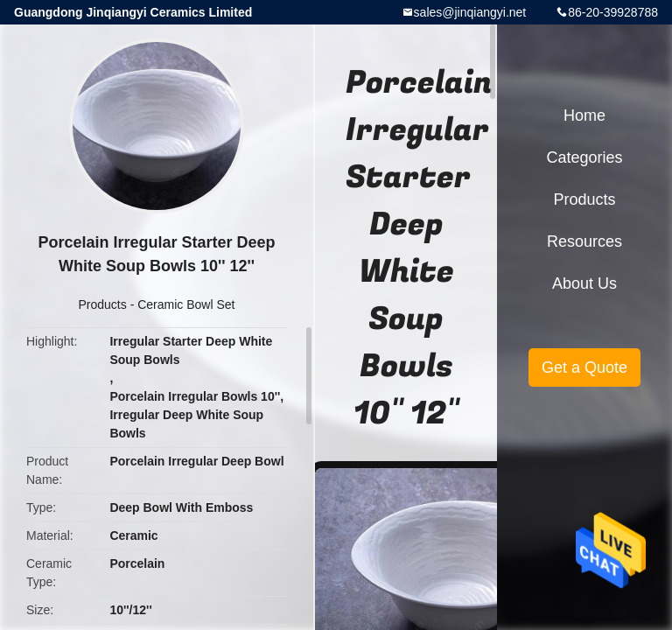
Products (103, 304)
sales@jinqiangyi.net (470, 12)
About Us (584, 283)
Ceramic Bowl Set (186, 304)
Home (584, 115)
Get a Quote (584, 367)
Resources (584, 241)
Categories (584, 157)
